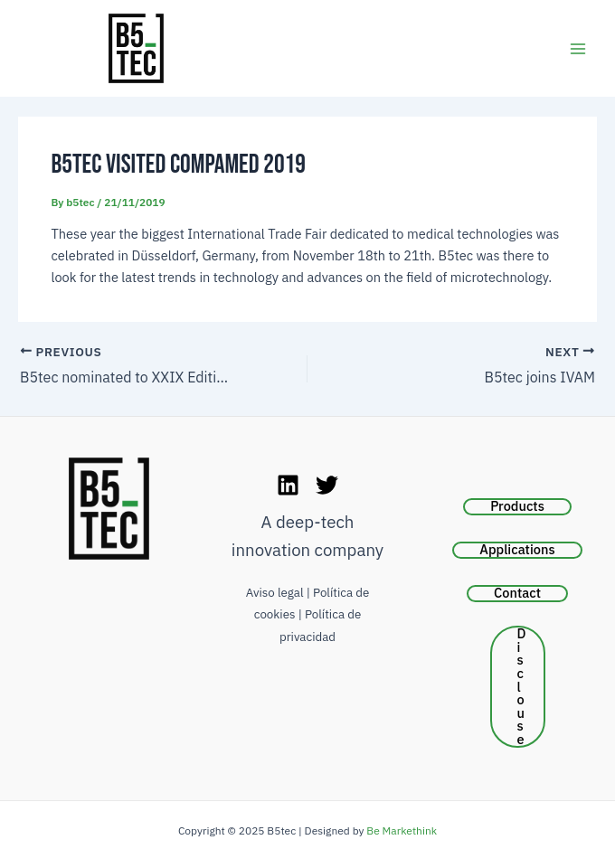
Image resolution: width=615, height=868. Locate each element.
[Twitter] (327, 485)
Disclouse (522, 687)
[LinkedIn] (288, 485)
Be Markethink (402, 830)
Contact (517, 593)
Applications (517, 550)
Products (517, 506)
